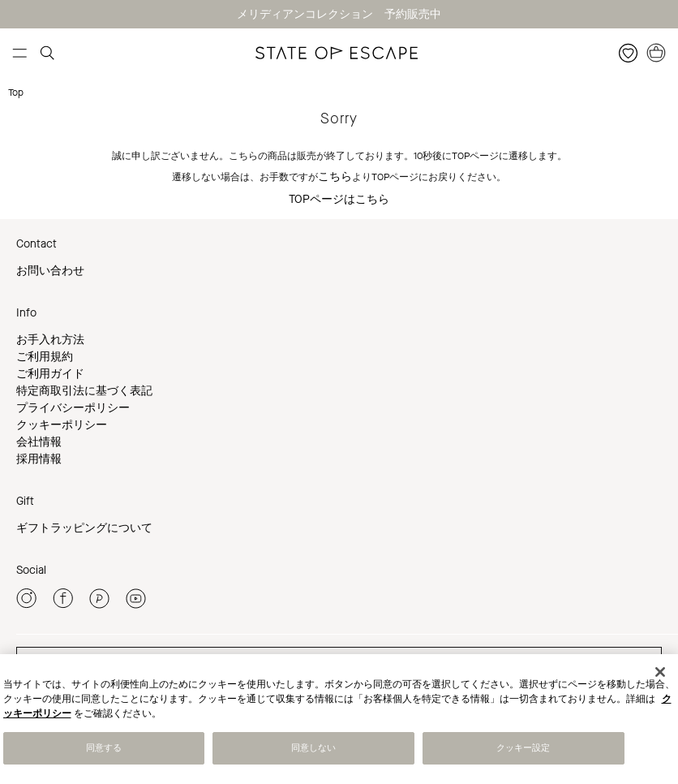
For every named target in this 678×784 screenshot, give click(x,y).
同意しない (314, 748)
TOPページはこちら (339, 199)
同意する (104, 748)
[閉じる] (660, 672)
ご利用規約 (45, 357)
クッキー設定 (524, 748)
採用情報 (39, 459)
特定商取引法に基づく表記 (84, 391)
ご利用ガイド (50, 374)
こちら (335, 177)
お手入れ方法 (50, 340)
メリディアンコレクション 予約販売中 (339, 14)
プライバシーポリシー (73, 408)
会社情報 (39, 442)
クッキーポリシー (62, 425)
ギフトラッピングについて (84, 528)
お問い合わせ (50, 271)
